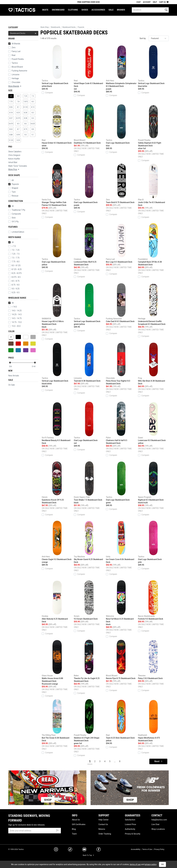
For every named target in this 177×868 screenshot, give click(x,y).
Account (147, 2)
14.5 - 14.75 (15, 318)
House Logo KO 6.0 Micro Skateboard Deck (57, 305)
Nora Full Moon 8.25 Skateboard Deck (121, 603)
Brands (121, 10)
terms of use (135, 864)
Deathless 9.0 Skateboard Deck (89, 124)
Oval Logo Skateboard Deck (121, 126)
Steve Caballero (15, 152)
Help (155, 2)
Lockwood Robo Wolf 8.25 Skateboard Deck (89, 244)
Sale (111, 10)
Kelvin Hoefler (14, 159)
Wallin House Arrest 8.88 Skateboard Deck (57, 662)
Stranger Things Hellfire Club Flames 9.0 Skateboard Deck (57, 185)
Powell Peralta (18, 59)
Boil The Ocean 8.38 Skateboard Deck (57, 720)
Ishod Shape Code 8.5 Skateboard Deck (89, 68)
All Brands (14, 44)
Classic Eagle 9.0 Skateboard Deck (57, 542)
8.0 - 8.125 (14, 265)
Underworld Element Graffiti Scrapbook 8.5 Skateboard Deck (153, 304)
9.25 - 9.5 (14, 293)
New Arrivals (14, 376)
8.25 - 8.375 (15, 273)
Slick (12, 218)
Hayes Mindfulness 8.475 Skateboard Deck (153, 720)
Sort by (143, 38)
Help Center (104, 820)
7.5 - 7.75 (14, 258)
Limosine (15, 75)
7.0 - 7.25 (14, 250)
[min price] (12, 367)
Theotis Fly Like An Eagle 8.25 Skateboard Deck (89, 661)
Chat (139, 2)
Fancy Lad (16, 51)
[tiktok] (70, 850)
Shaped (13, 188)
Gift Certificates (79, 824)
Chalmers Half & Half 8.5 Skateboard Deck (121, 423)
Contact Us (103, 824)
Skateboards (56, 27)
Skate (45, 10)
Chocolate (16, 82)
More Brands (15, 86)
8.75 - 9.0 (14, 285)
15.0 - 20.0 (14, 326)
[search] (150, 10)
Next (159, 761)
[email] (35, 831)
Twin (12, 192)
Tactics (22, 10)
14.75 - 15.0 (15, 322)
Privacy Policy (159, 849)
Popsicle (14, 184)
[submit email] (58, 830)
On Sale (12, 385)
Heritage (15, 78)
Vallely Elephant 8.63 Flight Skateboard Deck (153, 127)
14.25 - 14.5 (15, 314)
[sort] (159, 38)
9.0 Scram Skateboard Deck (89, 600)
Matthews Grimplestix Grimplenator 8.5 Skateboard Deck (121, 68)
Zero (14, 47)
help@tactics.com (159, 820)
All (11, 180)
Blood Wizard (17, 67)
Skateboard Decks (23, 33)
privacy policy (151, 864)
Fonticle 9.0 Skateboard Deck (153, 600)
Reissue (13, 196)
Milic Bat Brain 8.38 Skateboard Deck (153, 363)
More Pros (14, 169)
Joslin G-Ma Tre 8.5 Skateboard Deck (153, 185)
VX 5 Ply (13, 222)
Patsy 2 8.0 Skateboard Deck (153, 660)
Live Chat (155, 824)
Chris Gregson (14, 155)
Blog (74, 829)
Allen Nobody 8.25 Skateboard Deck (57, 601)
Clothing (73, 10)
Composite (15, 214)
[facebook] (99, 850)
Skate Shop (45, 27)
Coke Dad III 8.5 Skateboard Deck (121, 303)
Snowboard (58, 10)
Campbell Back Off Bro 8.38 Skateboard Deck (153, 244)
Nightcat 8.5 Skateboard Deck (153, 483)
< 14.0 (13, 307)
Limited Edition (16, 232)
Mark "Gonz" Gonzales (18, 166)
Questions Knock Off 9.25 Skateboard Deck (57, 482)
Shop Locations (158, 829)
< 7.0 (12, 246)
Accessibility (135, 849)
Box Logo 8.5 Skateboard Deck (121, 243)
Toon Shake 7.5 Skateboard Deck (89, 483)
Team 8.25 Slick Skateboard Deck (121, 721)
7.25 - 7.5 (14, 254)
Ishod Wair (13, 162)
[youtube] (84, 850)
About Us (76, 820)
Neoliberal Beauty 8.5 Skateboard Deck (57, 423)
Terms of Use (147, 849)
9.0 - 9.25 (14, 289)
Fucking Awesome (19, 71)
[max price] (35, 367)
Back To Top (88, 855)
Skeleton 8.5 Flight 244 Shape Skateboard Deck (89, 722)
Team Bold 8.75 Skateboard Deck (121, 184)
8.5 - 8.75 (14, 281)
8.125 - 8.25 (15, 269)
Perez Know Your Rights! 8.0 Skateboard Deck (121, 363)
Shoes (85, 10)
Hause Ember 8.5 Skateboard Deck (57, 126)
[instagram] (56, 850)
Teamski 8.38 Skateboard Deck (89, 362)
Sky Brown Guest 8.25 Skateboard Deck (89, 542)
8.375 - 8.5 (14, 277)
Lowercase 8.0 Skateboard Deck (153, 423)
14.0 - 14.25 (15, 311)
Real (13, 55)
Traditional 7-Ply (17, 210)
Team (74, 834)
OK (163, 864)
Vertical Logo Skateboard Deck (57, 66)
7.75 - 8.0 (14, 262)
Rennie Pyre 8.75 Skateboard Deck (121, 660)
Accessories (98, 10)
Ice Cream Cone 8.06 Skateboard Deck (121, 542)
